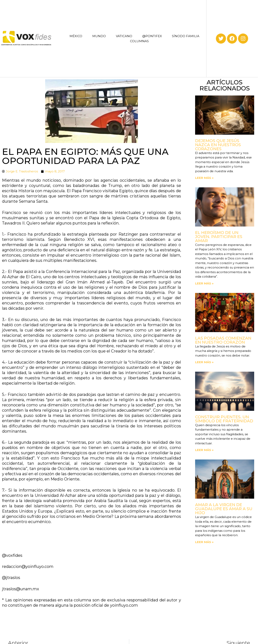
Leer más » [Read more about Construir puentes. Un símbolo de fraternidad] (204, 450)
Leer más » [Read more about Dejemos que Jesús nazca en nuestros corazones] (204, 178)
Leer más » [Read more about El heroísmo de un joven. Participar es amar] (204, 283)
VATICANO (124, 36)
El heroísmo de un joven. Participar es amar (219, 237)
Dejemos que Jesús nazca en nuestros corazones (218, 145)
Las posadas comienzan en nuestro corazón (223, 340)
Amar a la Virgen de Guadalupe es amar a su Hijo (224, 509)
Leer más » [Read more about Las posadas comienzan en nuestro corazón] (204, 362)
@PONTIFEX (152, 36)
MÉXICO (76, 36)
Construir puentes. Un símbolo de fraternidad (224, 419)
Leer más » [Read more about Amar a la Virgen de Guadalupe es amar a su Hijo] (204, 542)
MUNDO (99, 36)
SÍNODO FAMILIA (186, 36)
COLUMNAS (139, 41)
